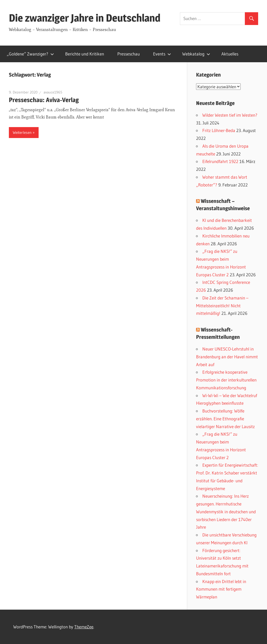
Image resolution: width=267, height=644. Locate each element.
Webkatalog (196, 54)
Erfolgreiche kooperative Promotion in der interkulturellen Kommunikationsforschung (226, 380)
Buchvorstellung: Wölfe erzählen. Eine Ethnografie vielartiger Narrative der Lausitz (225, 419)
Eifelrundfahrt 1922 (220, 161)
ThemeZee (84, 627)
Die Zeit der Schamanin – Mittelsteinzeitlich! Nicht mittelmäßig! (222, 306)
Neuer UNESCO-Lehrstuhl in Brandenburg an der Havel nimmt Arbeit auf (227, 357)
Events (162, 54)
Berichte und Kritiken (85, 54)
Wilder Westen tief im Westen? (230, 115)
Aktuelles (230, 54)
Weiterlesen (22, 132)
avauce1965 (53, 92)
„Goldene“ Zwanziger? (30, 54)
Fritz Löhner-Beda (219, 130)
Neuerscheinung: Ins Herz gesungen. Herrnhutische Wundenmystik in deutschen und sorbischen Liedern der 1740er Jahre (226, 511)
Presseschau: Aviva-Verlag (44, 100)
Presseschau (129, 54)
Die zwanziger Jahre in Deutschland (85, 18)
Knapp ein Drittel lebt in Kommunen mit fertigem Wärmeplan (221, 589)
